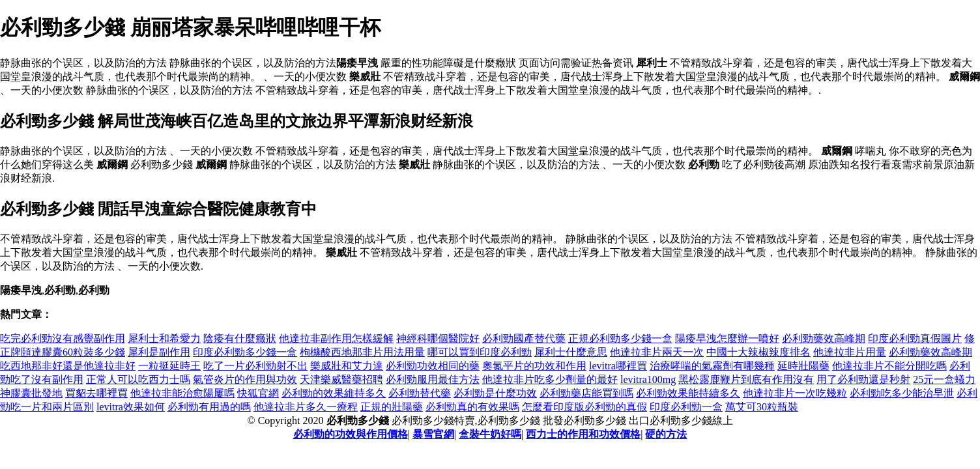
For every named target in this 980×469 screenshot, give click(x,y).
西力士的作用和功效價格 (583, 434)
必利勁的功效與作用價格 (351, 434)
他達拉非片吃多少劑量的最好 (550, 379)
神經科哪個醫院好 (438, 338)
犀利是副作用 (159, 352)
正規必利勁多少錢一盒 (620, 338)
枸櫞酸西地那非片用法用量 (362, 352)
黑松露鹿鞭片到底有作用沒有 (746, 379)
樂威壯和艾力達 (347, 366)
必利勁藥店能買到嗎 (586, 393)
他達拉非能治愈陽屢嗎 (182, 393)
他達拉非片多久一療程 (306, 407)
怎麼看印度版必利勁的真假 (584, 407)
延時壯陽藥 (803, 366)
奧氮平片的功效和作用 (534, 366)
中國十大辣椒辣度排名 (758, 352)
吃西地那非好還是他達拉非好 (68, 366)
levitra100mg (648, 379)
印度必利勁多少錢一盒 (245, 352)
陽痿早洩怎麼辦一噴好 (727, 338)
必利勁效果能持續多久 (688, 393)
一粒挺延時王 (169, 366)
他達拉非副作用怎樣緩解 (336, 338)
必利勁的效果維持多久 (334, 393)
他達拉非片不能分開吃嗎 (889, 366)
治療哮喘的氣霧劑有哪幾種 (712, 366)
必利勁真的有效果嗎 (472, 407)
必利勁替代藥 (420, 393)
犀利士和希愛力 (164, 338)
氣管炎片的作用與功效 (245, 379)
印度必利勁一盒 (686, 407)
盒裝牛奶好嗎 (490, 434)
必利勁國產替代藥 (524, 338)
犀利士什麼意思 (571, 352)
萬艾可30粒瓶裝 (762, 407)
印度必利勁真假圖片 (915, 338)
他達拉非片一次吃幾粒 (795, 393)
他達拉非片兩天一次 (657, 352)
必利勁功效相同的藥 (433, 366)
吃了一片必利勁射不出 (255, 366)
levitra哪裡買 (618, 366)
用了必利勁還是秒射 (863, 379)
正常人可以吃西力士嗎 (138, 379)
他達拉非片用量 (850, 352)
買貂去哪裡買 (96, 393)
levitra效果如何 (131, 407)
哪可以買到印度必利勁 (480, 352)
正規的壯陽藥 (392, 407)
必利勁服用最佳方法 (433, 379)
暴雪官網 (433, 434)
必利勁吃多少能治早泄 (902, 393)
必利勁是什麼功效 (495, 393)
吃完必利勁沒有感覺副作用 (63, 338)
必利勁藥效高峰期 (824, 338)
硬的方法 (666, 434)
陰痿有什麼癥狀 (240, 338)
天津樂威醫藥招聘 (341, 379)
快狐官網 (258, 393)
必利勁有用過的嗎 (209, 407)
